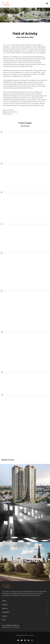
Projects (5, 604)
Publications (6, 612)
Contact (5, 616)
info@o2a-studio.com (12, 625)
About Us (5, 608)
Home (4, 601)
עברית (4, 620)
